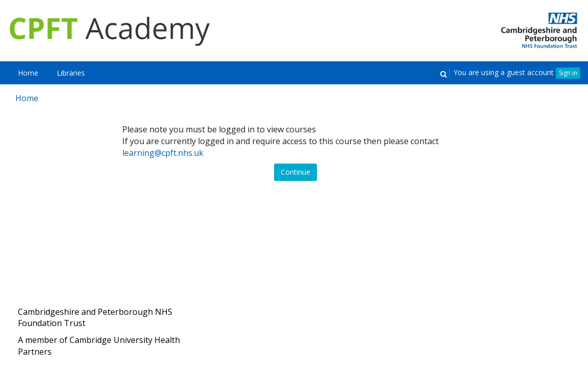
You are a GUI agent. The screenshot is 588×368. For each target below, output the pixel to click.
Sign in (568, 73)
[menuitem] (28, 73)
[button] (443, 73)
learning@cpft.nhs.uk (163, 153)
